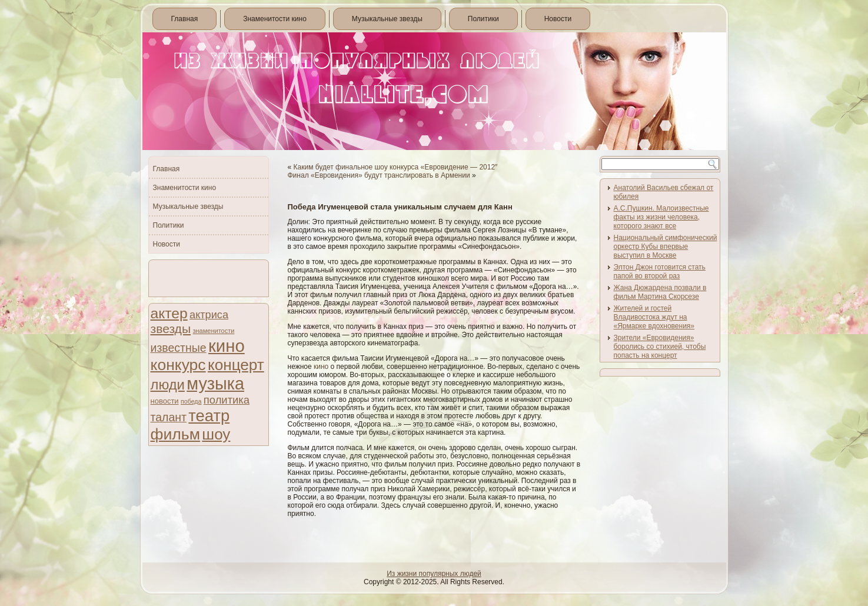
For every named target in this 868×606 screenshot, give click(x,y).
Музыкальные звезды (387, 19)
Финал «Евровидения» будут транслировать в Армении (379, 175)
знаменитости (213, 331)
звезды (171, 329)
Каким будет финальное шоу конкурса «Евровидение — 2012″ (396, 167)
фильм (176, 434)
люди (168, 384)
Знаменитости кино (275, 19)
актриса (209, 315)
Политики (483, 19)
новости (165, 401)
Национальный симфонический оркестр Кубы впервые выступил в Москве (666, 247)
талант (169, 417)
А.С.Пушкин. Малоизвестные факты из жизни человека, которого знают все (661, 217)
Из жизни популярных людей (434, 574)
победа (191, 401)
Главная (185, 19)
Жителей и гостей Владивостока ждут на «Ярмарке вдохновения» (654, 317)
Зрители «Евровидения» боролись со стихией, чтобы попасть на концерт (660, 347)
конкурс (178, 365)
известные (179, 348)
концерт (236, 365)
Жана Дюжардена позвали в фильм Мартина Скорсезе (660, 292)
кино (227, 346)
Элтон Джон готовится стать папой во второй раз (660, 272)
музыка (215, 384)
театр (209, 416)
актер (169, 313)
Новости (558, 19)
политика (227, 400)
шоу (216, 434)
